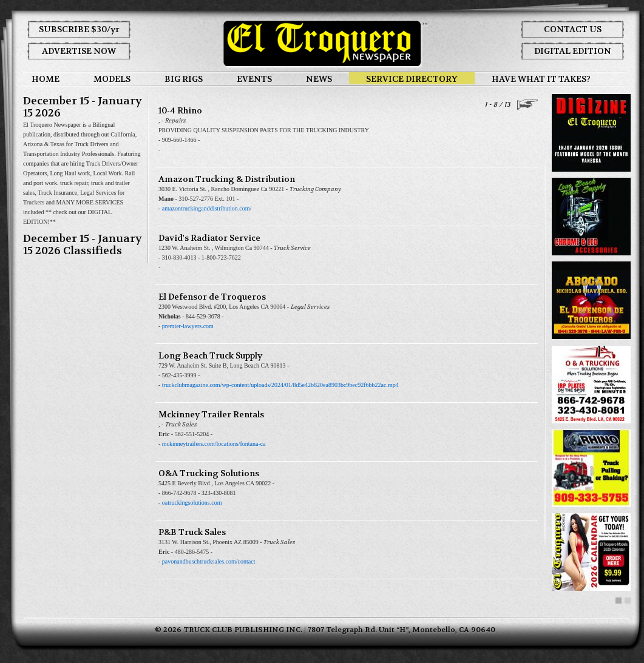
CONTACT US (573, 29)
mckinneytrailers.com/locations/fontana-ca (214, 444)
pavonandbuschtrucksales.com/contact (209, 561)
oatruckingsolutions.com (192, 503)
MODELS (112, 79)
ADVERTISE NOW (79, 51)
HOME (46, 79)
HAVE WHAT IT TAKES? (541, 79)
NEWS (319, 79)
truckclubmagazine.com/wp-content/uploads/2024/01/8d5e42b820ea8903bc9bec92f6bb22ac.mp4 (280, 385)
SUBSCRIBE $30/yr (79, 29)
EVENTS (254, 79)
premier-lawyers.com (188, 326)
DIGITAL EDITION (573, 51)
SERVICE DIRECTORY (412, 79)
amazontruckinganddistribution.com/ (207, 208)
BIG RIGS (184, 79)
